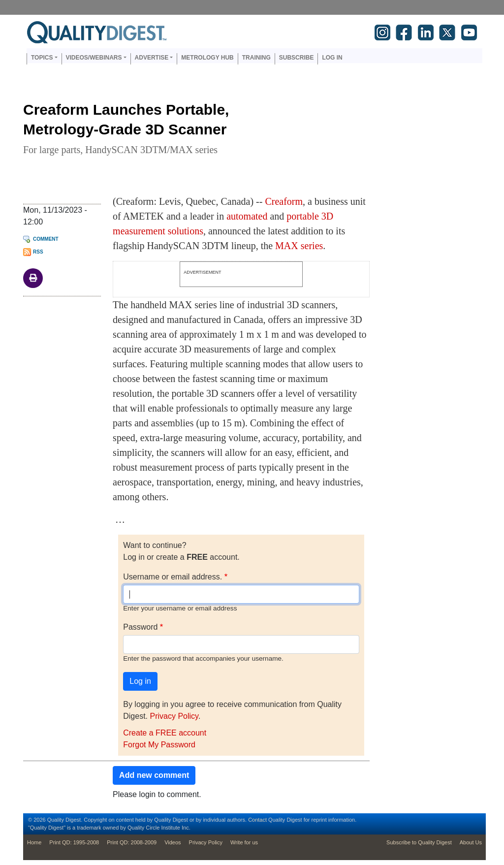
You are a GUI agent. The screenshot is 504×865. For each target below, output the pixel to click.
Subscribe (297, 58)
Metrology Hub (207, 58)
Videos (173, 842)
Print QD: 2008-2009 (132, 842)
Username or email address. (173, 577)
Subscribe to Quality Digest (419, 842)
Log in (332, 58)
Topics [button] (42, 58)
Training (256, 58)
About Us (471, 842)
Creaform (284, 201)
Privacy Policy (174, 716)
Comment (46, 239)
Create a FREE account (165, 733)
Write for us (244, 842)
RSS (38, 252)
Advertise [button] (152, 58)
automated (247, 216)
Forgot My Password (159, 745)
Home (34, 842)
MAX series (299, 246)
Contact (257, 820)
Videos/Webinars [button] (94, 58)
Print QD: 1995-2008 (74, 842)
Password (140, 627)
